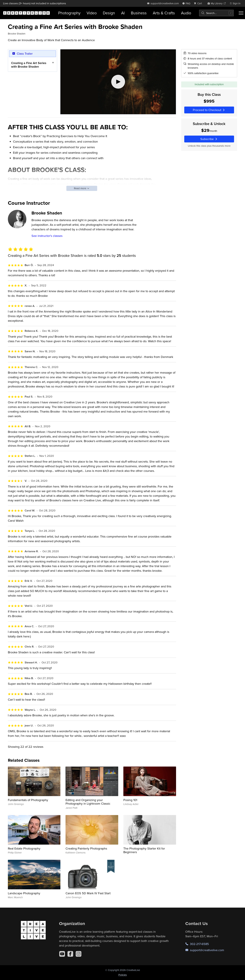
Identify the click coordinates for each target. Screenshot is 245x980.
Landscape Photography (24, 893)
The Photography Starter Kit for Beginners (144, 850)
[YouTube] (62, 954)
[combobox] (216, 13)
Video (92, 13)
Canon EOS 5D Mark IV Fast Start (88, 893)
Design (109, 13)
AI (123, 13)
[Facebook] (70, 954)
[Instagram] (79, 954)
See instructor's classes (47, 236)
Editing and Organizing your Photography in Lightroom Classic (88, 802)
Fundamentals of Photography (28, 800)
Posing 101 (130, 800)
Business (139, 13)
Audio (186, 13)
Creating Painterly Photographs (86, 848)
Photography (69, 13)
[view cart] (199, 3)
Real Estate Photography (24, 848)
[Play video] (118, 82)
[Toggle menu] (241, 13)
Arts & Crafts (164, 13)
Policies (123, 975)
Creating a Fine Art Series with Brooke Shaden (29, 65)
